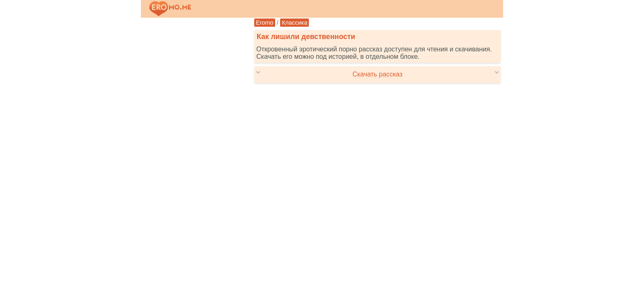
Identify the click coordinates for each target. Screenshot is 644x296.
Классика (294, 23)
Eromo (265, 23)
